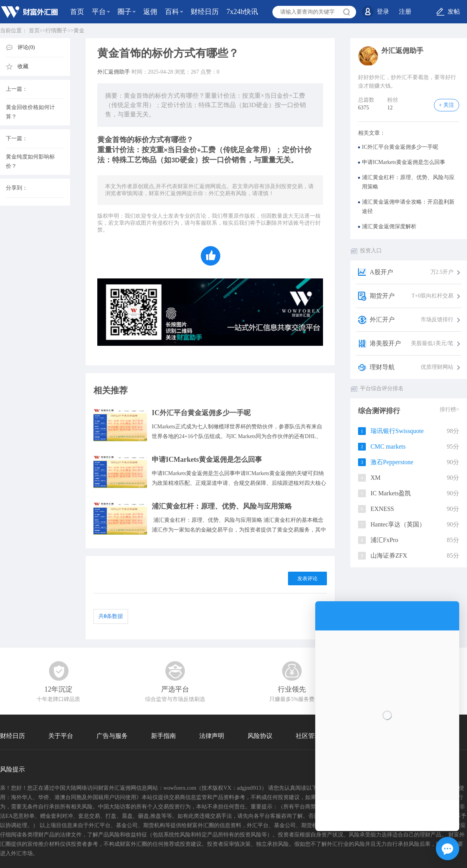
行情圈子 (56, 31)
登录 (383, 11)
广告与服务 (112, 736)
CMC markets (388, 446)
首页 (77, 12)
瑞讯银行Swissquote (397, 431)
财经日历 (205, 12)
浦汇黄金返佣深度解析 (389, 226)
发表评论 (307, 578)
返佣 (150, 12)
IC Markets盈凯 (391, 493)
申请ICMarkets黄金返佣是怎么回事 (207, 460)
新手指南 (163, 736)
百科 (172, 12)
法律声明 (212, 736)
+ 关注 (447, 105)
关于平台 (61, 736)
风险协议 (260, 736)
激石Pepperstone (392, 462)
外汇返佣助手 (114, 72)
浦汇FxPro (384, 540)
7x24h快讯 (242, 12)
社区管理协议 (314, 736)
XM (376, 478)
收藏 (23, 66)
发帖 (454, 11)
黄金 (79, 31)
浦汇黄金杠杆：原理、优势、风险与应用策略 (222, 506)
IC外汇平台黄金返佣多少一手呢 (201, 413)
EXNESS (382, 509)
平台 (99, 12)
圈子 (125, 12)
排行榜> (449, 409)
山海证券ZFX (389, 555)
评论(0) (26, 47)
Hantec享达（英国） (398, 524)
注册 (405, 11)
